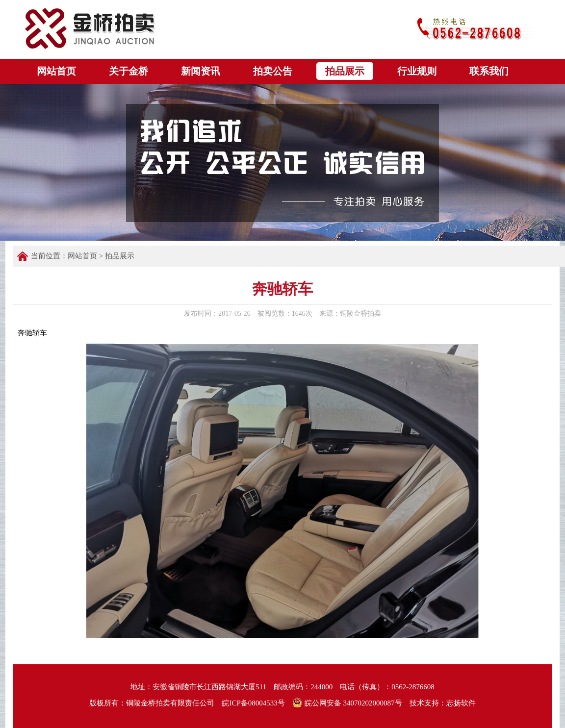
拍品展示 (120, 256)
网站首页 (82, 256)
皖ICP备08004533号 (253, 703)
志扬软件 (461, 703)
